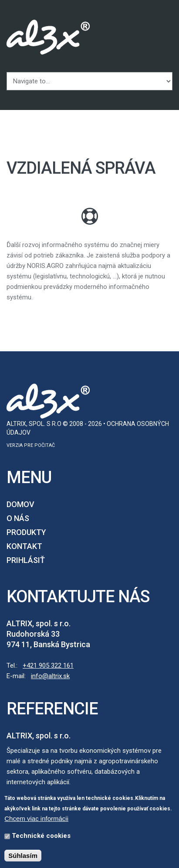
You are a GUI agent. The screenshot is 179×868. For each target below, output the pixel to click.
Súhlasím (23, 856)
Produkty (26, 532)
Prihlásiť (26, 560)
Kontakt (24, 546)
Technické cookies (41, 836)
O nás (18, 518)
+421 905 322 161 (48, 666)
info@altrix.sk (50, 676)
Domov (20, 504)
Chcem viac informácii (36, 818)
